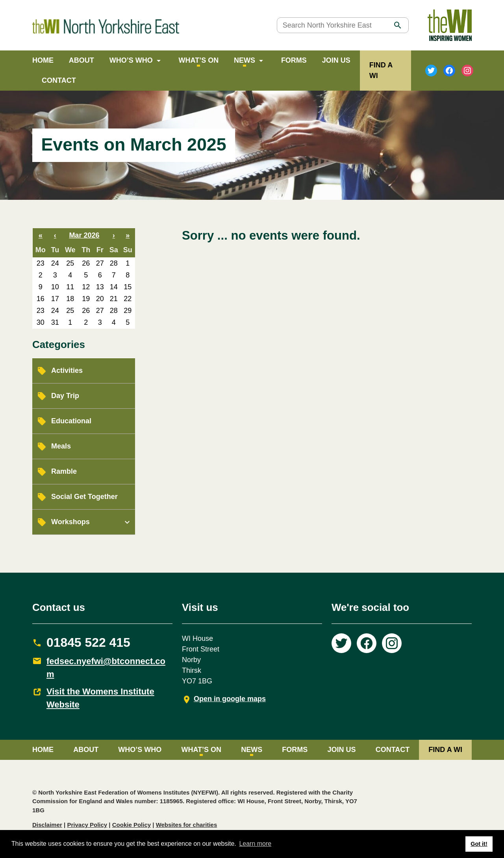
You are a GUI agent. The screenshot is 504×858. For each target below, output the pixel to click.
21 (114, 299)
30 (41, 322)
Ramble (64, 471)
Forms (294, 60)
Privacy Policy (87, 825)
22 (128, 299)
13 (100, 287)
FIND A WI (445, 750)
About (82, 60)
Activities (67, 370)
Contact (59, 80)
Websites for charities (187, 825)
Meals (61, 446)
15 (128, 287)
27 (100, 263)
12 (86, 287)
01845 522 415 (88, 642)
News (245, 60)
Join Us (336, 60)
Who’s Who (131, 60)
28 (114, 263)
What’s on (199, 60)
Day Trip (65, 396)
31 (55, 322)
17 (55, 299)
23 (41, 263)
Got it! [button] (479, 844)
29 (128, 311)
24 (55, 263)
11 (70, 287)
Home (43, 60)
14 (114, 287)
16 (41, 299)
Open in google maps (230, 699)
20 (100, 299)
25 (70, 263)
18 (70, 299)
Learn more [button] (255, 844)
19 (86, 299)
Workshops (70, 522)
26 (86, 263)
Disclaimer (47, 825)
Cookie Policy (132, 825)
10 (55, 287)
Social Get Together (84, 497)
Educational (71, 421)
